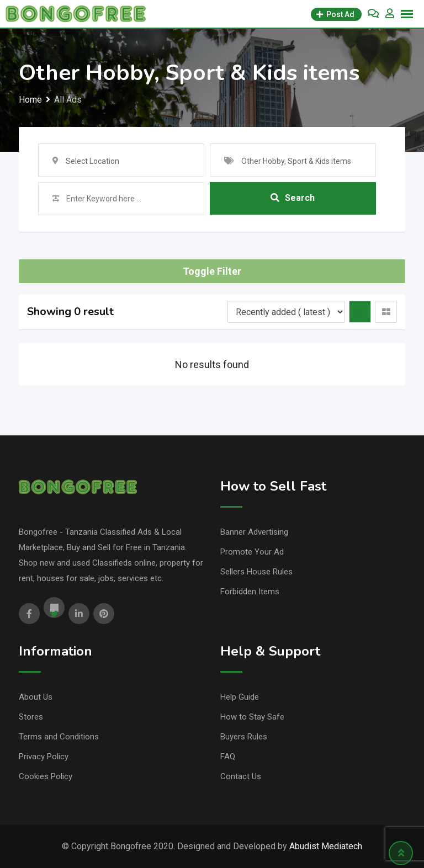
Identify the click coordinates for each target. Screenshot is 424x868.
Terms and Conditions (59, 737)
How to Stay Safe (252, 717)
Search (293, 198)
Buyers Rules (244, 737)
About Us (36, 697)
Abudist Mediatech (326, 846)
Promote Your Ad (252, 552)
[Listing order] (286, 312)
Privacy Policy (44, 757)
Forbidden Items (250, 592)
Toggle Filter (212, 271)
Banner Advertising (254, 532)
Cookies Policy (46, 776)
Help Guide (240, 697)
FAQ (228, 757)
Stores (31, 717)
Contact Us (241, 776)
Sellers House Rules (256, 572)
